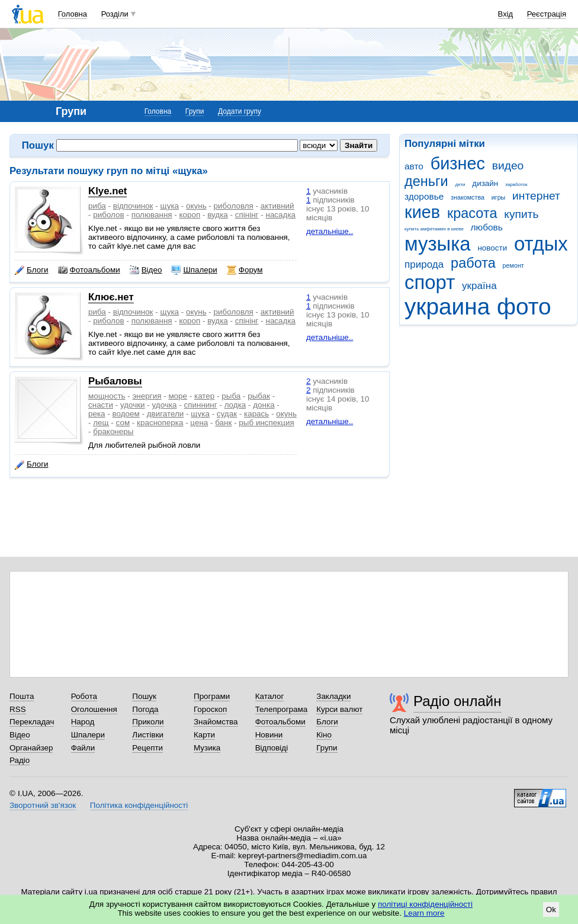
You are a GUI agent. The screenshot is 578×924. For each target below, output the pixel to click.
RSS (18, 709)
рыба (231, 396)
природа (424, 264)
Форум (245, 270)
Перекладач (32, 722)
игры (499, 197)
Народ (83, 722)
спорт (430, 282)
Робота (84, 696)
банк (223, 423)
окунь (196, 206)
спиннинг (201, 405)
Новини (269, 735)
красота (472, 213)
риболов (108, 215)
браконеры (113, 431)
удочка (165, 405)
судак (227, 414)
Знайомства (216, 722)
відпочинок (133, 206)
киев (422, 212)
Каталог (270, 696)
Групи (195, 111)
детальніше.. (330, 231)
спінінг (247, 215)
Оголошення (94, 709)
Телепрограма (282, 709)
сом (123, 423)
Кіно (324, 735)
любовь (487, 227)
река (97, 414)
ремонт (513, 265)
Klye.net (107, 191)
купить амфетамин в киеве (434, 229)
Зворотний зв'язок (43, 805)
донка (264, 405)
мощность (107, 396)
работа (473, 263)
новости (492, 248)
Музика (207, 748)
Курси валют (339, 709)
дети (460, 185)
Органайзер (31, 748)
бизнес (458, 163)
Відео (146, 270)
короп (190, 215)
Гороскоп (210, 709)
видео (508, 166)
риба (97, 206)
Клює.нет (111, 297)
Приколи (148, 722)
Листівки (148, 735)
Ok (551, 909)
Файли (83, 748)
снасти (101, 405)
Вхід (506, 14)
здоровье (424, 196)
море (178, 396)
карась (256, 414)
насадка (280, 215)
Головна (73, 14)
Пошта (22, 696)
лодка (235, 405)
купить (521, 214)
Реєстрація (547, 14)
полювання (152, 215)
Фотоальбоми (89, 270)
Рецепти (147, 748)
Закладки (333, 696)
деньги (426, 181)
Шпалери (194, 270)
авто (414, 166)
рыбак (259, 396)
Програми (212, 696)
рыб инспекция (266, 423)
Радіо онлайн (457, 701)
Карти (204, 735)
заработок (516, 185)
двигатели (166, 414)
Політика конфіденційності (139, 805)
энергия (147, 396)
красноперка (160, 423)
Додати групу (240, 111)
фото (524, 307)
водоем (126, 414)
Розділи (115, 14)
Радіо (20, 760)
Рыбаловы (115, 381)
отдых (541, 244)
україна (479, 286)
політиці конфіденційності (425, 904)
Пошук (144, 696)
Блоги (32, 270)
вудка (218, 215)
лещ (101, 423)
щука (169, 206)
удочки (133, 405)
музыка (438, 244)
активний (277, 206)
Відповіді (272, 748)
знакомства (468, 197)
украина (447, 307)
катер (204, 396)
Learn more (424, 913)
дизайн (485, 183)
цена (199, 423)
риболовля (234, 206)
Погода (145, 709)
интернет (536, 196)
